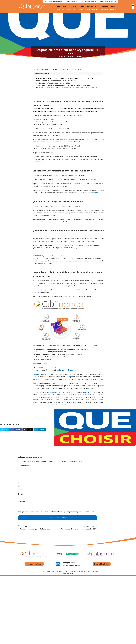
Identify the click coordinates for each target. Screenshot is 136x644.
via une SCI (85, 349)
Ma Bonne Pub (54, 571)
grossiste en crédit (49, 392)
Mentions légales (93, 571)
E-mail (21, 494)
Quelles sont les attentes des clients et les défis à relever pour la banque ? (66, 85)
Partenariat (44, 69)
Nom (21, 486)
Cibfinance (37, 374)
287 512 (90, 392)
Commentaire (24, 465)
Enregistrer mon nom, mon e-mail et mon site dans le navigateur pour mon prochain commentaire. (57, 512)
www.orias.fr (98, 379)
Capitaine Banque (49, 215)
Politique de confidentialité (79, 571)
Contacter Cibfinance (34, 564)
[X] (4, 429)
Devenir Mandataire (102, 564)
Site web (21, 502)
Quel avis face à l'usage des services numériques (54, 83)
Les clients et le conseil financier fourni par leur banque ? (57, 81)
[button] (54, 2)
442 (85, 392)
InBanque (94, 193)
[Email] (28, 429)
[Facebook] (16, 429)
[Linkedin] (40, 429)
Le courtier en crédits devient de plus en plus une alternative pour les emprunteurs (67, 88)
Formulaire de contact (68, 370)
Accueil (36, 69)
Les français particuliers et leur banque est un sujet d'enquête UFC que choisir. (65, 78)
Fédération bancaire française (72, 222)
